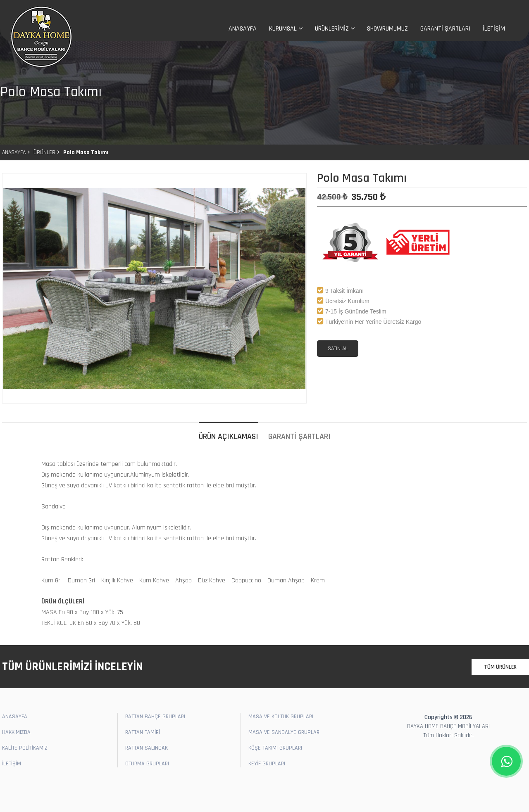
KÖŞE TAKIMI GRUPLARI (275, 748)
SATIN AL (338, 349)
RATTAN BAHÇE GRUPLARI (155, 717)
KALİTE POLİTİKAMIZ (25, 748)
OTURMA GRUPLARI (147, 764)
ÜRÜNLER (44, 152)
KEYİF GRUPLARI (267, 764)
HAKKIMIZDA (16, 732)
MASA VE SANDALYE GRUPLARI (285, 732)
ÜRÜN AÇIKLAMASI (229, 437)
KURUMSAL (286, 29)
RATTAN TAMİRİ (143, 732)
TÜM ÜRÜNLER (500, 667)
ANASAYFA (243, 29)
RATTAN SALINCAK (147, 748)
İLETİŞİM (494, 29)
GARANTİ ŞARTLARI (445, 29)
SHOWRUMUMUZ (387, 29)
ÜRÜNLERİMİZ (335, 29)
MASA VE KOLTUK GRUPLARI (281, 717)
